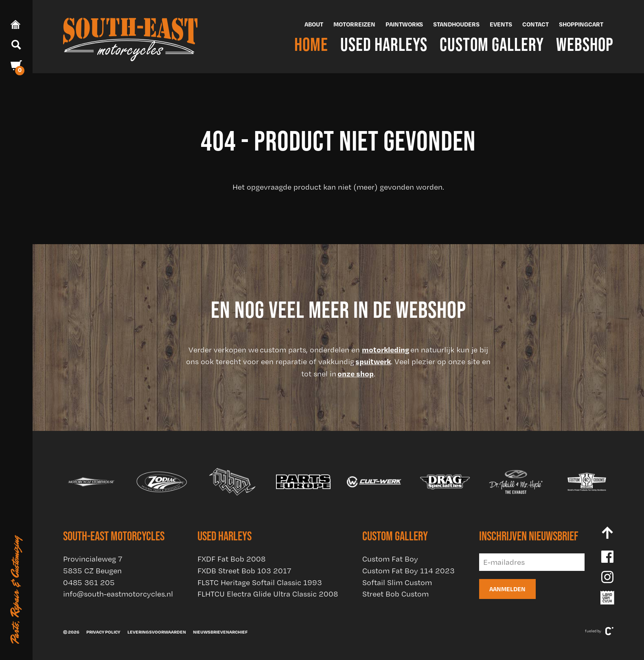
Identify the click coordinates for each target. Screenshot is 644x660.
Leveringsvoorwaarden (157, 632)
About (314, 24)
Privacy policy (103, 632)
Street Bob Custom (395, 594)
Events (501, 24)
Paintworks (404, 24)
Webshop (585, 44)
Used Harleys (384, 44)
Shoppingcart (581, 24)
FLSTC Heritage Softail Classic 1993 (260, 582)
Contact (536, 24)
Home (311, 44)
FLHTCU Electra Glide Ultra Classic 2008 (268, 594)
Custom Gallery (492, 44)
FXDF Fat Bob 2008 (231, 559)
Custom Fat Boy (390, 559)
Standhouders (456, 24)
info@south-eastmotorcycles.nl (118, 594)
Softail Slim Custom (397, 582)
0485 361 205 (89, 582)
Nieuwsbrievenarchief (220, 632)
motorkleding (386, 350)
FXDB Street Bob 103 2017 (244, 571)
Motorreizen (354, 24)
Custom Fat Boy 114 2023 (409, 571)
